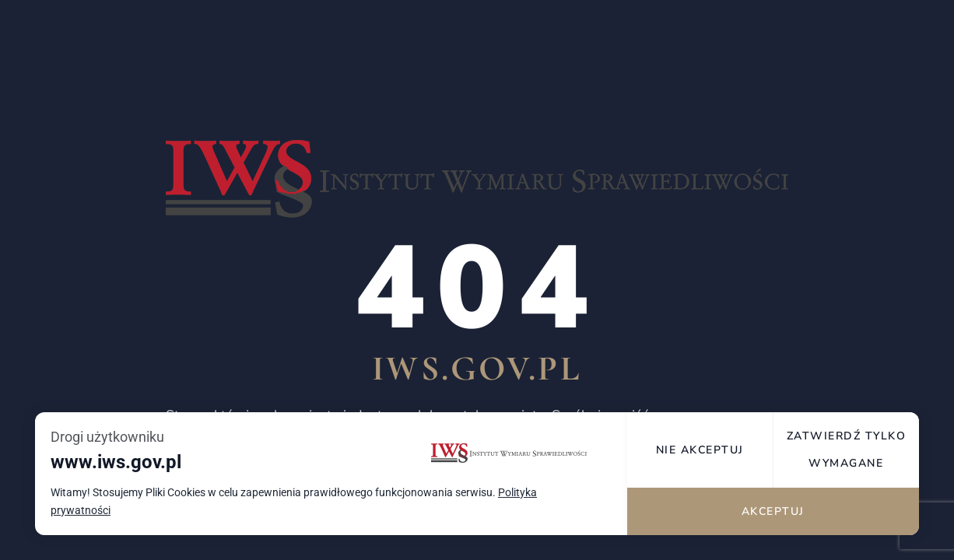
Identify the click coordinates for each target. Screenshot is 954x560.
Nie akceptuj (701, 450)
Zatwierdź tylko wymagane (847, 450)
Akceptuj (774, 511)
